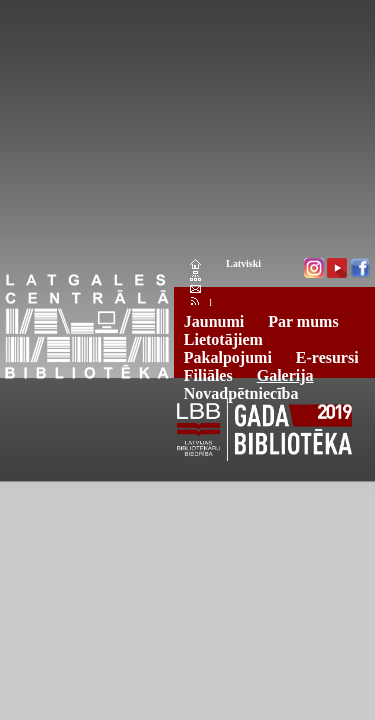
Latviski (243, 263)
